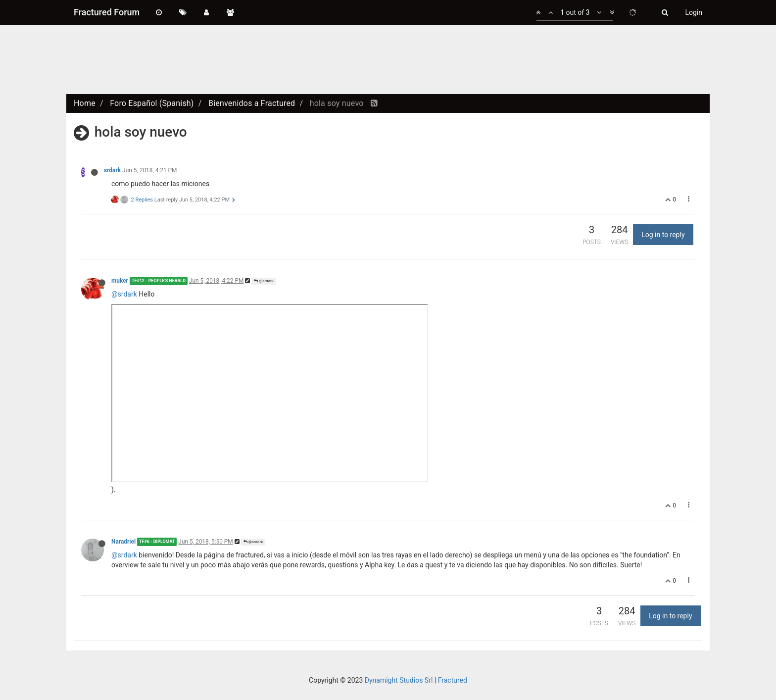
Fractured (453, 680)
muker (120, 281)
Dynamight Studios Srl (399, 680)
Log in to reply (663, 235)
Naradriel (123, 542)
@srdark (264, 281)
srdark (112, 170)
